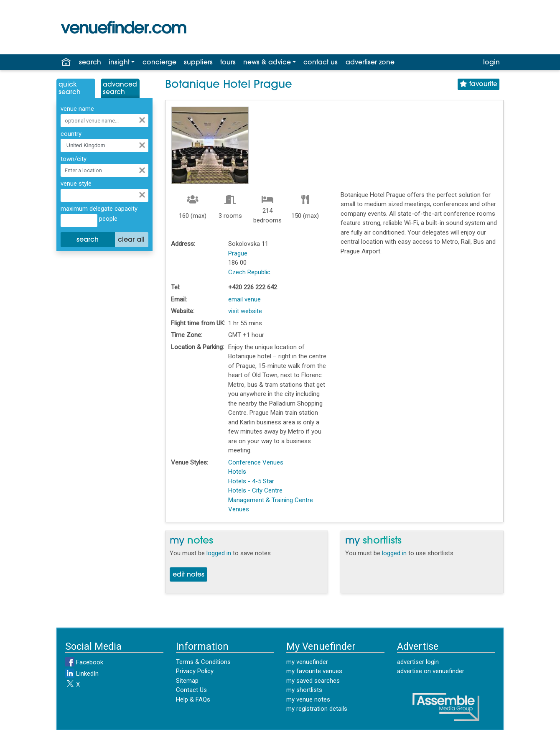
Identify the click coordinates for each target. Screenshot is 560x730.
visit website (245, 311)
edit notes (188, 575)
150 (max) (305, 216)
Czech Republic (249, 272)
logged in (219, 553)
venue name (77, 109)
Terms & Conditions (203, 662)
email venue (244, 299)
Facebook (84, 662)
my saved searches (313, 681)
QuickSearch (70, 89)
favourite (479, 84)
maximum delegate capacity (99, 209)
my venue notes (308, 699)
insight (119, 63)
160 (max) (193, 216)
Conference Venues (256, 462)
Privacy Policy (195, 671)
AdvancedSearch (120, 89)
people (107, 219)
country (71, 134)
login (491, 63)
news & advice (267, 63)
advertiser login (418, 662)
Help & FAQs (193, 699)
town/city (74, 159)
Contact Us (191, 690)
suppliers (198, 63)
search (90, 63)
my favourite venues (314, 671)
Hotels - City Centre (255, 490)
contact (321, 63)
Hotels (237, 472)
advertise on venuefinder (431, 671)
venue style (76, 184)
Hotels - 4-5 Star (251, 481)
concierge (159, 63)
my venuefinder (307, 662)
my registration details (317, 709)
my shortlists (304, 690)
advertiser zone (370, 63)
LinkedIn (82, 674)
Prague (238, 253)
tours (228, 63)
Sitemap (187, 681)
